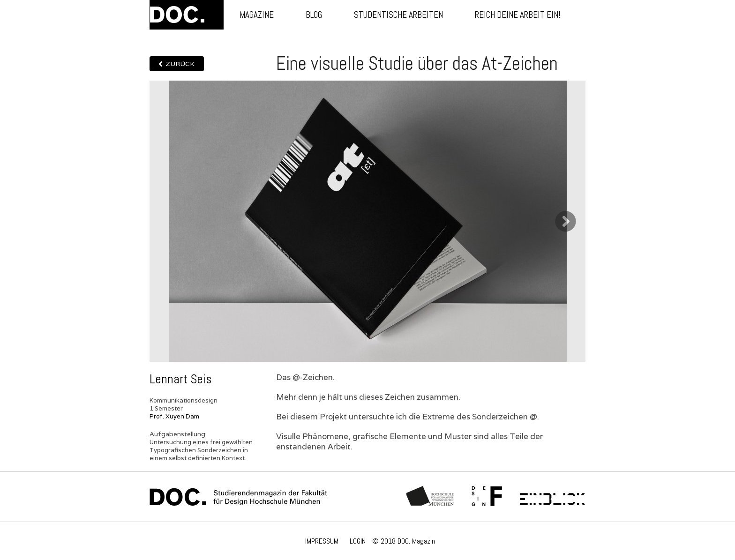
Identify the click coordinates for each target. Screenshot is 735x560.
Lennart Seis (180, 379)
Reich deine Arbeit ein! (517, 15)
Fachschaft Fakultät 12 (487, 497)
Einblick (552, 497)
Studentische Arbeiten (398, 15)
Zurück (180, 64)
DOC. (187, 15)
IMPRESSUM (322, 541)
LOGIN (358, 541)
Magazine (257, 15)
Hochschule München (431, 497)
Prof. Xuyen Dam (174, 416)
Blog (314, 15)
